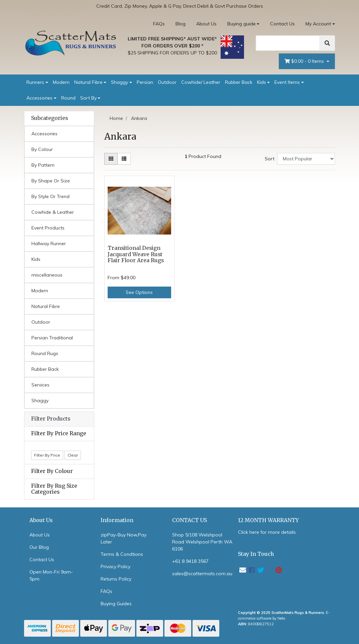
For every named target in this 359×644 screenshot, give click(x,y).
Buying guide (242, 24)
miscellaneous (47, 275)
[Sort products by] (306, 159)
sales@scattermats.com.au (202, 574)
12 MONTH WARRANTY (268, 520)
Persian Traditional (52, 338)
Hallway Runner (49, 244)
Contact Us (282, 24)
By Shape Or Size (51, 181)
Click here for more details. (267, 532)
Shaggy (119, 82)
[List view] (124, 159)
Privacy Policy (115, 567)
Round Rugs (45, 353)
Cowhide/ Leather (201, 82)
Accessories (39, 98)
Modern (61, 82)
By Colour (42, 149)
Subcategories (49, 118)
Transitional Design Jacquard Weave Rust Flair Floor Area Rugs (136, 254)
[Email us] (243, 570)
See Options (139, 292)
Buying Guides (116, 604)
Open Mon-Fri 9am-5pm (51, 575)
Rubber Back (239, 82)
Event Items (287, 82)
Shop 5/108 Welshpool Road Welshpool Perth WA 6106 (202, 542)
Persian (145, 82)
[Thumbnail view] (111, 159)
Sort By (88, 98)
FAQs (159, 24)
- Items (305, 61)
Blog (181, 24)
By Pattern (43, 165)
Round (68, 98)
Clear (73, 455)
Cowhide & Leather (53, 212)
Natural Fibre (88, 82)
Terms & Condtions (122, 554)
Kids (262, 82)
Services (40, 385)
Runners (35, 82)
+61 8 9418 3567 (190, 561)
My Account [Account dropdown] (318, 24)
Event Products (48, 228)
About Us (206, 24)
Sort (270, 159)
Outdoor (167, 82)
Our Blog (39, 547)
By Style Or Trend (50, 196)
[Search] (288, 43)
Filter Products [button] (51, 419)
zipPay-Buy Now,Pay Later (124, 538)
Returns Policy (116, 579)
